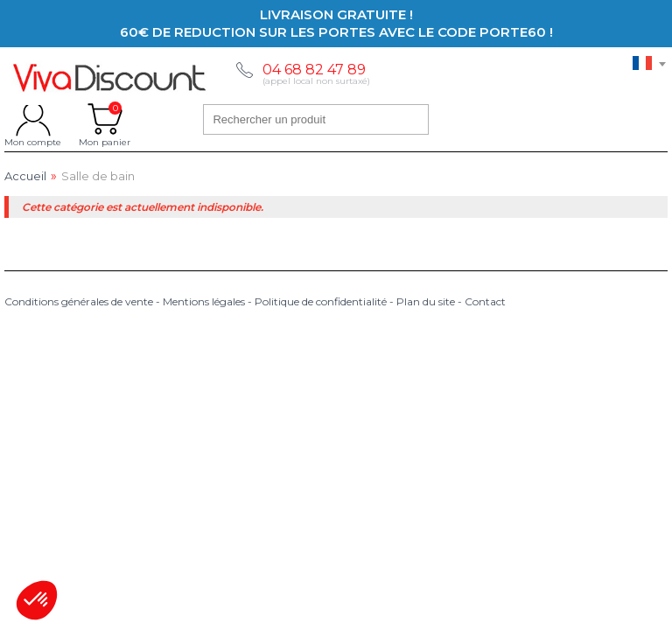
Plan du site (426, 301)
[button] (37, 600)
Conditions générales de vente (79, 301)
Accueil (25, 176)
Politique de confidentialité (321, 301)
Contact (485, 301)
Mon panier (105, 119)
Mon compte (33, 119)
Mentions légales (204, 301)
